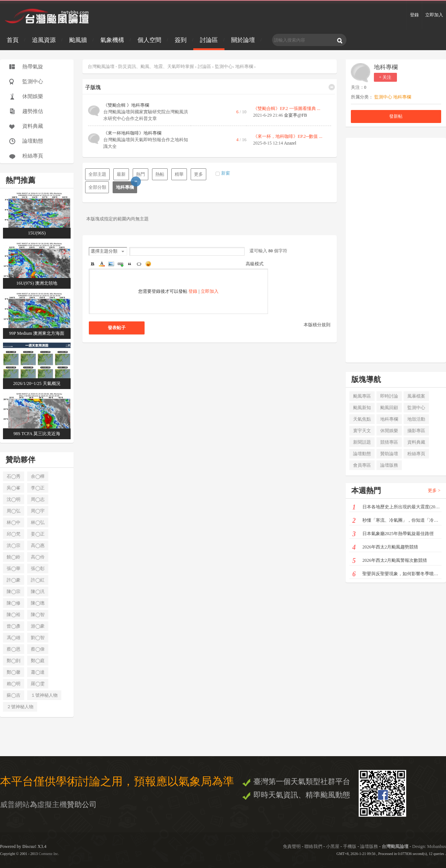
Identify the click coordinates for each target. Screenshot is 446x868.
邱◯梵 (14, 534)
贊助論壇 (389, 454)
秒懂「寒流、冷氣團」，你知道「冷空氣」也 (397, 521)
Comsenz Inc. (49, 854)
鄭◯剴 (14, 661)
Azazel (290, 143)
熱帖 (160, 174)
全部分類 (97, 187)
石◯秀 (14, 476)
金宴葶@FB (295, 115)
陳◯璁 (38, 603)
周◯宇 (38, 511)
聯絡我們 (313, 846)
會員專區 (362, 465)
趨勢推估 (33, 111)
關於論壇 (243, 40)
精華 (179, 174)
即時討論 (389, 396)
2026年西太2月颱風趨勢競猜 (385, 548)
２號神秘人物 (20, 707)
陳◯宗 (14, 592)
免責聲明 (292, 846)
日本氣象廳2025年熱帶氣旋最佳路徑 (393, 534)
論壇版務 (389, 465)
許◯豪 (14, 580)
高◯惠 (38, 545)
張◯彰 (38, 569)
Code (139, 264)
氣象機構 (112, 40)
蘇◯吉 (14, 695)
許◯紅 (38, 580)
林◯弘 (38, 522)
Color (102, 264)
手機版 (350, 846)
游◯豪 (38, 626)
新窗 (226, 173)
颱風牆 (78, 40)
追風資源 (44, 40)
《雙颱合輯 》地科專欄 (126, 105)
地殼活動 (416, 419)
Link (120, 264)
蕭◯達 (38, 672)
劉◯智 (38, 638)
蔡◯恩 (14, 649)
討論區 (209, 40)
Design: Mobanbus (429, 846)
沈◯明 (14, 499)
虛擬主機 (52, 804)
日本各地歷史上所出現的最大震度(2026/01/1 (397, 507)
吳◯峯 (14, 488)
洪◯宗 (14, 545)
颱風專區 (362, 396)
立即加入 (434, 15)
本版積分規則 (317, 325)
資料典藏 (33, 126)
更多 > (434, 490)
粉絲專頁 (33, 156)
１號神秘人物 (44, 695)
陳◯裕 (14, 615)
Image (111, 264)
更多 (198, 174)
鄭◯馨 (14, 672)
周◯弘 (14, 511)
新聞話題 (362, 442)
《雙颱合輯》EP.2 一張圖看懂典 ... (287, 108)
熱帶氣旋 (33, 67)
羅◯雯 (38, 684)
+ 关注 (385, 77)
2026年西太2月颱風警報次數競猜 (390, 561)
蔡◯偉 (38, 649)
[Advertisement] (370, 249)
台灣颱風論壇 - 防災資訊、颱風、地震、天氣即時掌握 (141, 67)
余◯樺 (38, 476)
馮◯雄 (14, 638)
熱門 (140, 174)
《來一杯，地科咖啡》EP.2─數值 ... (288, 136)
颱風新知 (362, 408)
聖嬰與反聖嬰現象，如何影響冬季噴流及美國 (397, 574)
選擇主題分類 (104, 251)
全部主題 (97, 174)
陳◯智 (38, 615)
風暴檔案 (416, 396)
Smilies (148, 264)
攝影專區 (416, 431)
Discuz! (29, 846)
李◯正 (38, 488)
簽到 (181, 40)
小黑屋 (333, 846)
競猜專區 (389, 442)
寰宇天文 (362, 431)
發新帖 (396, 116)
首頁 (13, 40)
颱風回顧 (389, 408)
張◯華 (14, 569)
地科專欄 (244, 67)
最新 (121, 174)
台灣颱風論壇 (396, 846)
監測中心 (33, 82)
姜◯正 (38, 534)
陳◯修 (14, 603)
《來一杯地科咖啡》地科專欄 (132, 133)
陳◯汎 (38, 592)
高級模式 (255, 264)
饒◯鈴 (14, 557)
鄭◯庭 (38, 661)
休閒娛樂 (33, 96)
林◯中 (14, 522)
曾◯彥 (14, 626)
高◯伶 (38, 557)
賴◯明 (14, 684)
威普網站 (15, 804)
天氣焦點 (362, 419)
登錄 (414, 15)
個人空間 (149, 40)
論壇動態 (33, 141)
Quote (130, 264)
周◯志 (38, 499)
